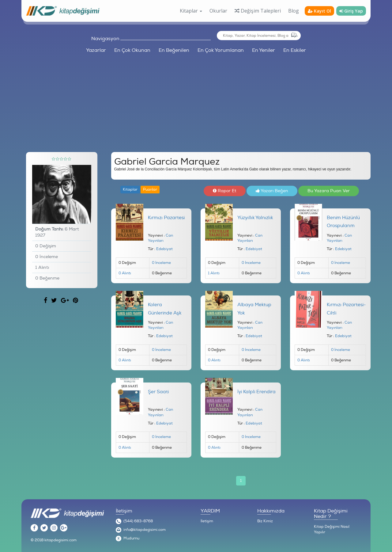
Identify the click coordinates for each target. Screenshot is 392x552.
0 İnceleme (47, 257)
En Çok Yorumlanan (221, 50)
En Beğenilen (174, 50)
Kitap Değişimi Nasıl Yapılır (332, 529)
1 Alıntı (42, 267)
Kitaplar (130, 190)
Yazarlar (96, 50)
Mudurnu (131, 538)
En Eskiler (295, 50)
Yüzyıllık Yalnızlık (255, 218)
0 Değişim (46, 246)
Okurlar (218, 11)
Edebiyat (164, 249)
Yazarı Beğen (272, 191)
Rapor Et (225, 191)
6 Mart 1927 (57, 232)
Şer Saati (158, 392)
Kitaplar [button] (191, 11)
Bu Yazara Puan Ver (329, 191)
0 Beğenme (47, 278)
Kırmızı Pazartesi (166, 218)
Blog (294, 11)
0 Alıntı (125, 273)
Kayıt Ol (319, 11)
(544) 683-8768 (138, 521)
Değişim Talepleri (258, 11)
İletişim (207, 521)
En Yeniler (264, 50)
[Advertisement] (196, 100)
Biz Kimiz (265, 521)
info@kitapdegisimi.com (145, 530)
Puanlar (150, 190)
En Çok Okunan (132, 50)
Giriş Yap (351, 11)
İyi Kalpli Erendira (256, 392)
